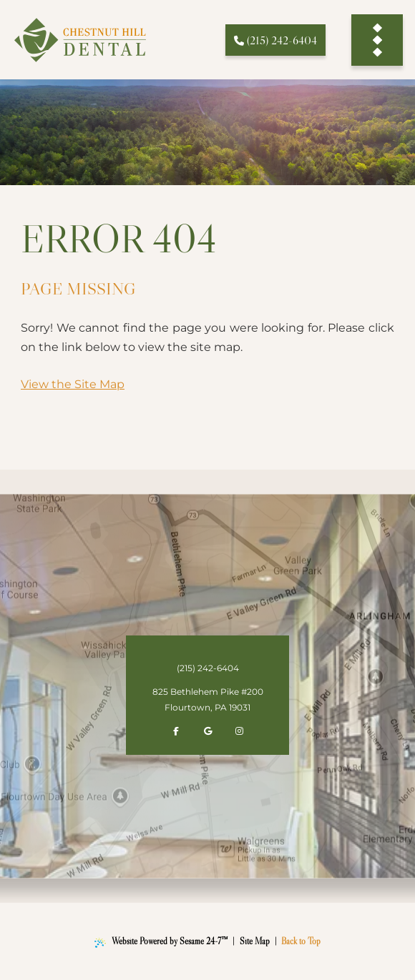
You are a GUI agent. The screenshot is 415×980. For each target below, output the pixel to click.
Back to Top (301, 941)
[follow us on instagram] (239, 731)
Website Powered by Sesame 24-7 (161, 941)
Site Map (255, 941)
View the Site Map (73, 384)
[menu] (377, 40)
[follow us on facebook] (176, 731)
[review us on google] (207, 731)
